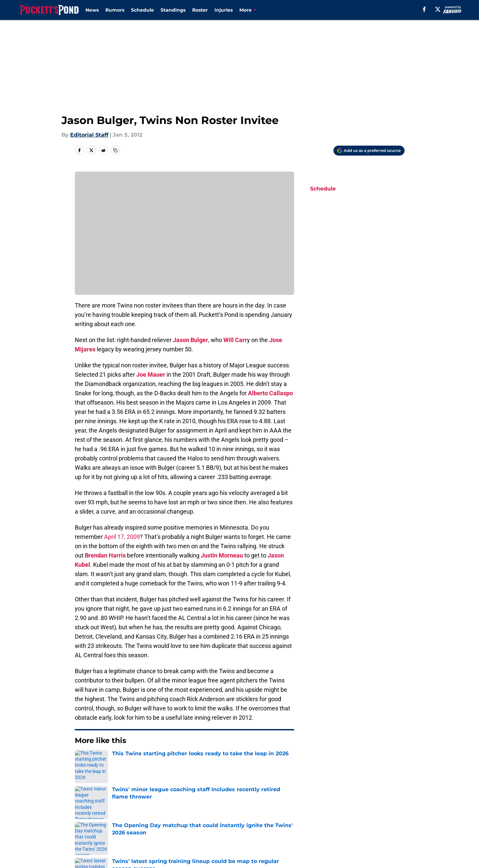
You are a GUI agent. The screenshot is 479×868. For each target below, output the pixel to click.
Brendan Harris (105, 555)
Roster (200, 10)
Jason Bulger (190, 340)
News (92, 10)
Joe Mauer (151, 374)
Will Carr (235, 340)
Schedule (142, 10)
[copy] (115, 150)
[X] (438, 9)
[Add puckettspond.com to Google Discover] (369, 151)
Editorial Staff (89, 135)
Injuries (224, 10)
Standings (173, 10)
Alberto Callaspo (270, 393)
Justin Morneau (222, 555)
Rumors (115, 10)
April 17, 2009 (122, 537)
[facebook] (424, 9)
